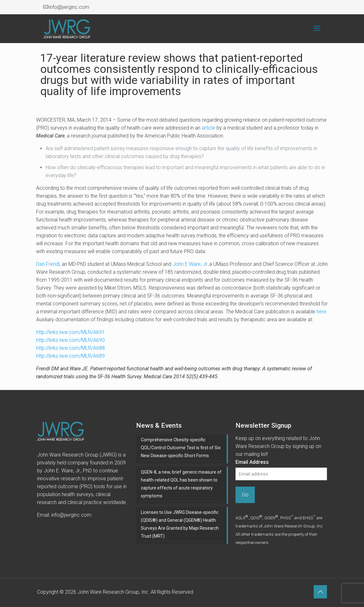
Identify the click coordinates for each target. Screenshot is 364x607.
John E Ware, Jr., (191, 264)
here (321, 312)
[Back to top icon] (320, 592)
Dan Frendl (48, 264)
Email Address (252, 462)
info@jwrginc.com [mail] (69, 7)
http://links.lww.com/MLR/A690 (70, 340)
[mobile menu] (317, 29)
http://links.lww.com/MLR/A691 (70, 332)
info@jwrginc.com (71, 515)
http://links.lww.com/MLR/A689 (70, 356)
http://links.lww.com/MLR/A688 (70, 348)
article (208, 128)
